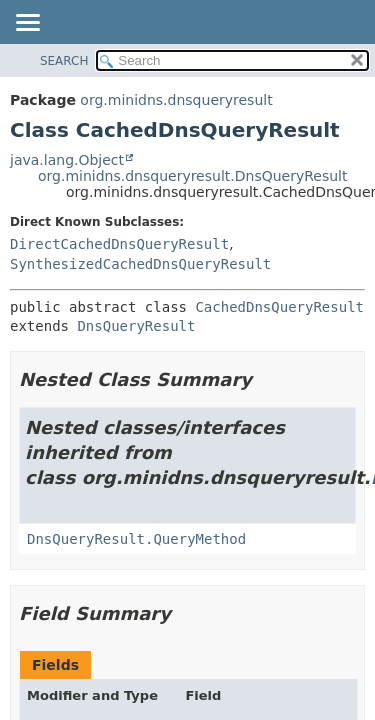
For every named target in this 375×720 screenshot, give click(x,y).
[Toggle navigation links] (27, 24)
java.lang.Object (67, 160)
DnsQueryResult (136, 326)
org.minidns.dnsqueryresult (176, 100)
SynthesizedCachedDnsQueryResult (140, 264)
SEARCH (64, 61)
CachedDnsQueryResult (279, 307)
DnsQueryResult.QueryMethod (136, 539)
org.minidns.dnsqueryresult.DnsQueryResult (192, 176)
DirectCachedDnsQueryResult (119, 244)
